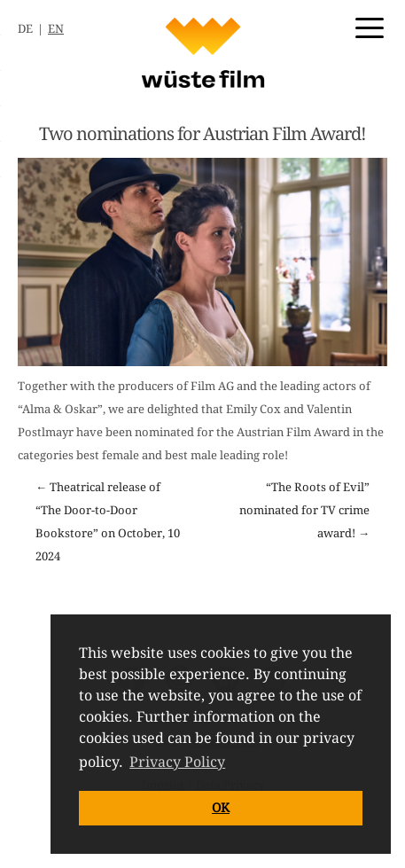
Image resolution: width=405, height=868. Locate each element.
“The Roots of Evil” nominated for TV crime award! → (304, 510)
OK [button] (221, 808)
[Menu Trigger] (370, 27)
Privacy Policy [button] (177, 762)
